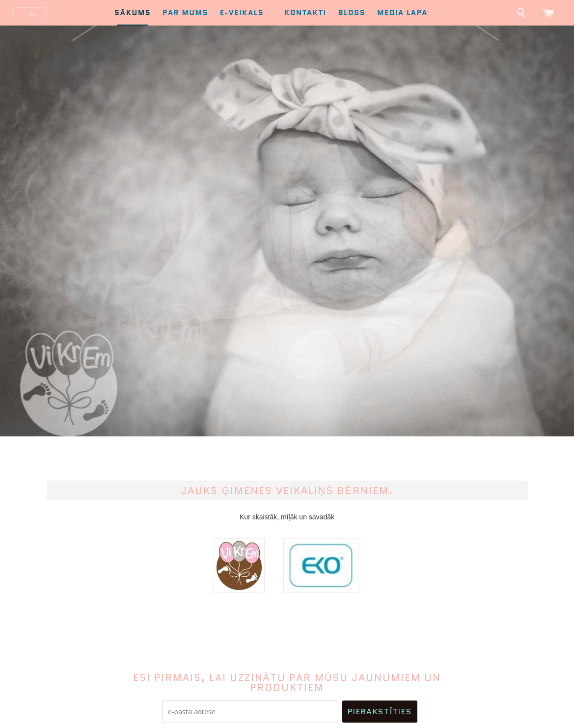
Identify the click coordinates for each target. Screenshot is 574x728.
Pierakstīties (380, 712)
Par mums (185, 13)
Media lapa (402, 13)
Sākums (133, 13)
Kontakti (305, 13)
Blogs (352, 13)
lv (33, 14)
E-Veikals (246, 13)
